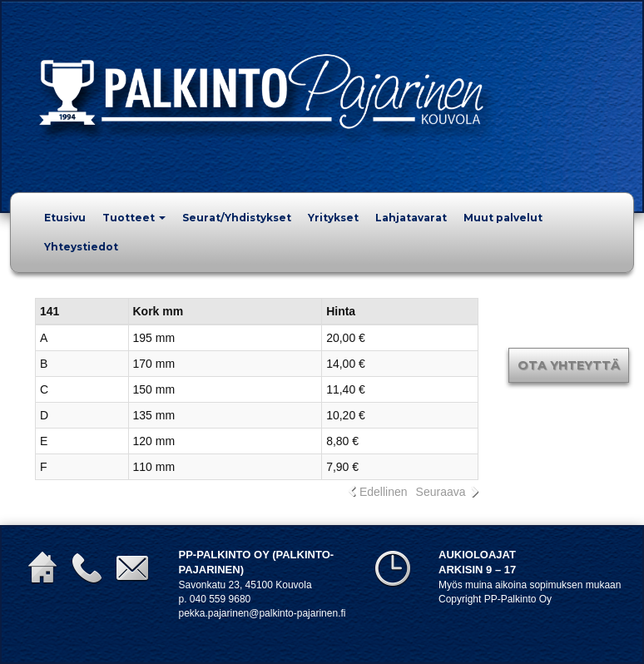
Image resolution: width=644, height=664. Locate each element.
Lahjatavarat (411, 218)
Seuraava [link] (441, 492)
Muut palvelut (503, 218)
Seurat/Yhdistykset (237, 218)
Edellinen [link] (384, 492)
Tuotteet (134, 218)
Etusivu (65, 218)
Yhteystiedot (81, 247)
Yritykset (333, 218)
